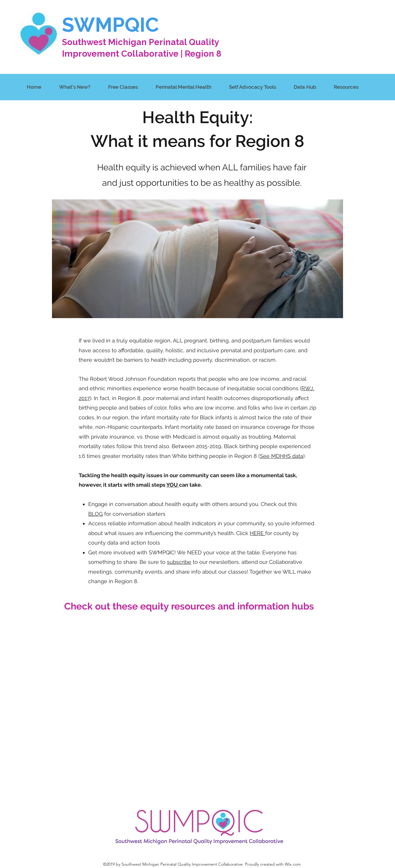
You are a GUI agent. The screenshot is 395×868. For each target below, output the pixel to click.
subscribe (179, 562)
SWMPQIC (110, 25)
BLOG (95, 514)
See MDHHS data (282, 456)
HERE (257, 533)
